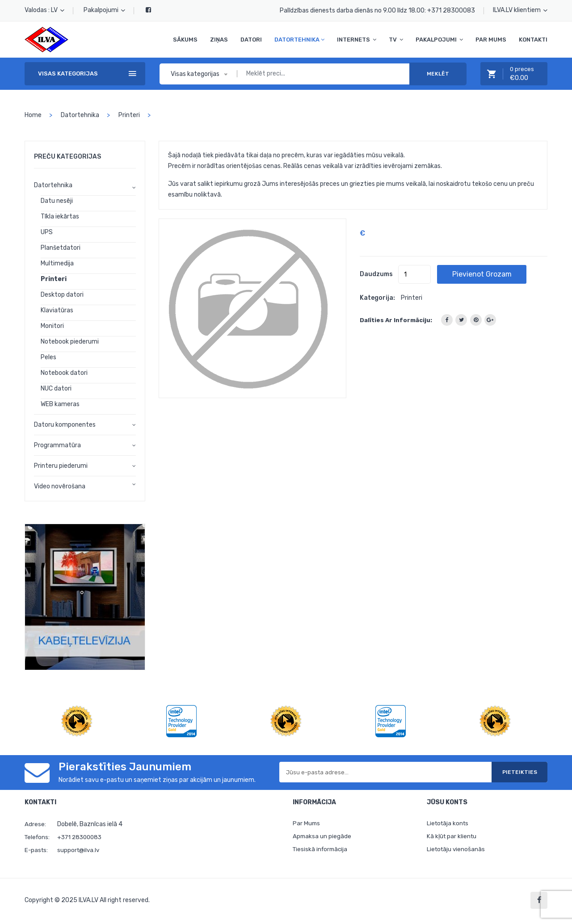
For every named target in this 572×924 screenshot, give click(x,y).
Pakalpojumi (104, 10)
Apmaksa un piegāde (322, 838)
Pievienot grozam (494, 274)
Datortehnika (299, 40)
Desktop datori (62, 295)
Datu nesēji (57, 201)
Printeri (129, 115)
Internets (357, 40)
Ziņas (219, 40)
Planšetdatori (61, 248)
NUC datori (56, 388)
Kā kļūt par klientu (452, 838)
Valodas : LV (44, 10)
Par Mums (491, 40)
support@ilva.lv (79, 850)
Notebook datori (64, 373)
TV (396, 40)
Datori (251, 40)
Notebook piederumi (70, 342)
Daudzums (376, 274)
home (33, 115)
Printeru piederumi (61, 466)
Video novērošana (60, 486)
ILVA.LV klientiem (520, 10)
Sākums (185, 40)
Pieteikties (513, 772)
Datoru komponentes (65, 425)
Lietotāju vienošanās (457, 851)
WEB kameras (60, 404)
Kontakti (533, 40)
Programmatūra (57, 445)
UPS (47, 232)
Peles (48, 357)
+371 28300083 (451, 10)
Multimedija (57, 263)
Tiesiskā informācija (322, 851)
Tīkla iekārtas (60, 216)
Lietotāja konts (449, 824)
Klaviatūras (57, 310)
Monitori (52, 326)
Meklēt (438, 74)
